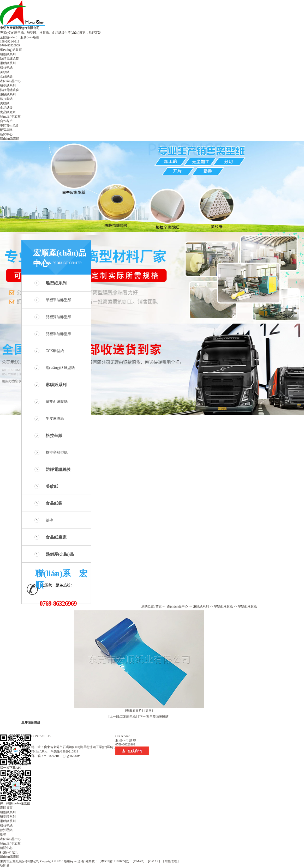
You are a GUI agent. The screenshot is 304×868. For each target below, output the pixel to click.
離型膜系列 (8, 817)
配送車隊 (6, 130)
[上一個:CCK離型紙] (123, 717)
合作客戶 (6, 121)
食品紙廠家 (8, 112)
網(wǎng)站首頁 (11, 50)
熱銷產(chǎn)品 (60, 554)
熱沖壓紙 (6, 830)
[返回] (149, 711)
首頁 (159, 606)
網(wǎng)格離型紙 (60, 368)
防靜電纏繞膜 (9, 59)
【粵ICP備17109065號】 (114, 861)
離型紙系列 (8, 54)
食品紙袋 (6, 76)
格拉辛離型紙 (57, 453)
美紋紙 (5, 72)
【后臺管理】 (171, 861)
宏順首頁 (6, 808)
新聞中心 (6, 134)
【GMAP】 (154, 861)
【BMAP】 (139, 861)
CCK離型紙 (55, 351)
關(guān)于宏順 (10, 117)
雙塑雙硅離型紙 (58, 317)
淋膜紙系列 (8, 63)
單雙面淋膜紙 (57, 402)
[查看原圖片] (134, 711)
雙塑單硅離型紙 (58, 334)
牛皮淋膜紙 (55, 419)
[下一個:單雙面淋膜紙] (154, 717)
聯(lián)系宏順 (10, 139)
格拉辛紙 (6, 68)
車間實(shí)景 (9, 125)
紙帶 (49, 520)
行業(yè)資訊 (9, 852)
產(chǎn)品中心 (10, 81)
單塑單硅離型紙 (58, 300)
